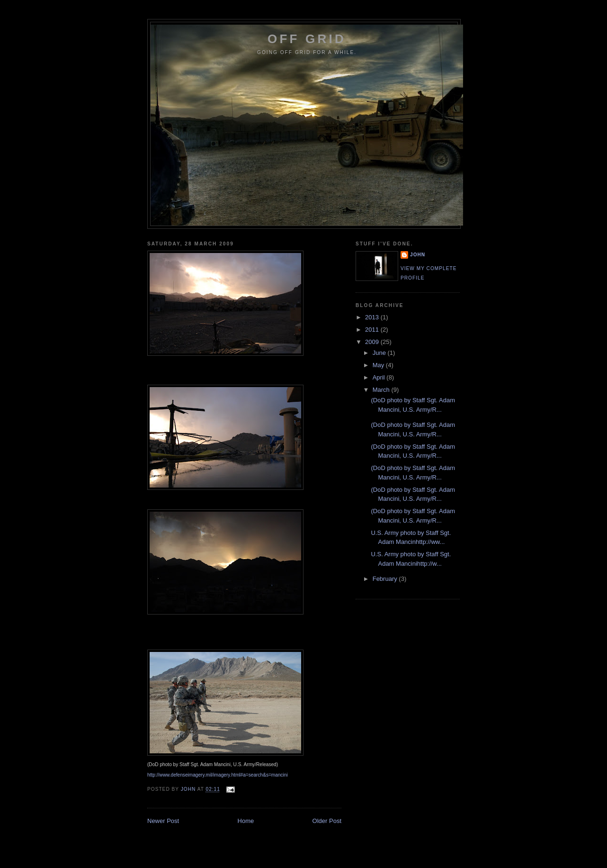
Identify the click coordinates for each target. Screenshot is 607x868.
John (418, 255)
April (380, 377)
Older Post (327, 821)
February (386, 579)
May (379, 365)
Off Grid (307, 39)
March (382, 390)
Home (246, 821)
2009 (373, 342)
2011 (373, 330)
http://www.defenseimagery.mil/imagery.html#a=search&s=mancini (218, 775)
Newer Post (163, 821)
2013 (373, 317)
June (380, 353)
